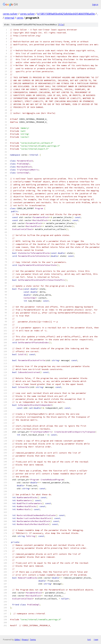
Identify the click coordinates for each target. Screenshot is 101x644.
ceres (20, 18)
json (96, 639)
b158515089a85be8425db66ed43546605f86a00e (66, 14)
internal (9, 18)
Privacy (25, 640)
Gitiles (17, 640)
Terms (33, 640)
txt (89, 639)
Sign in (95, 4)
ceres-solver (10, 14)
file (61, 25)
